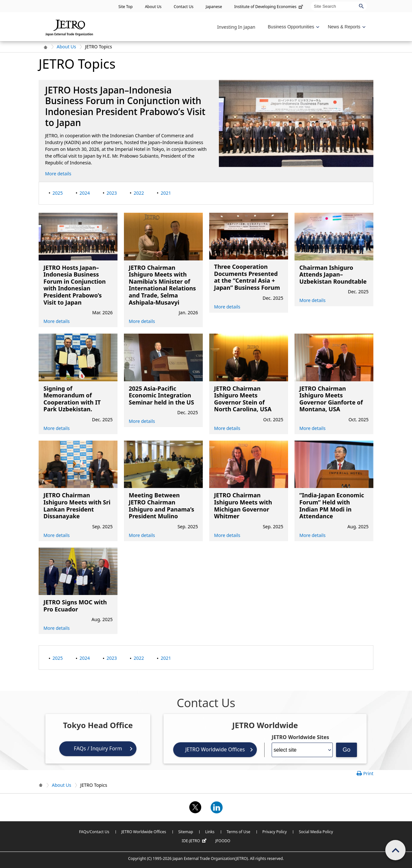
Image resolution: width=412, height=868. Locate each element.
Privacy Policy (275, 832)
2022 (139, 193)
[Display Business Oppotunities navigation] (293, 27)
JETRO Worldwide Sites (300, 737)
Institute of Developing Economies (269, 7)
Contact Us (184, 7)
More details (58, 174)
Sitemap (186, 832)
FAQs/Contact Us (94, 832)
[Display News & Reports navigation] (346, 27)
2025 (58, 193)
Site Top (126, 7)
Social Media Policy (316, 832)
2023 (112, 193)
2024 (85, 193)
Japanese (214, 7)
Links (210, 832)
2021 (166, 193)
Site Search (310, 1)
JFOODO (223, 841)
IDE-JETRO (195, 841)
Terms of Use (238, 832)
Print (368, 773)
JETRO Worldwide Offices (215, 749)
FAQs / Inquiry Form (98, 748)
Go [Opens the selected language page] (347, 750)
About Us (153, 7)
